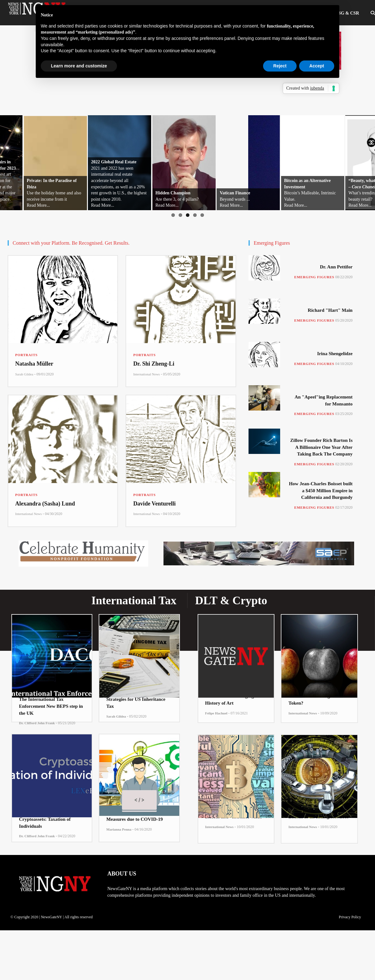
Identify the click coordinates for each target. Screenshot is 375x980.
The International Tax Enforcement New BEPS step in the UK (51, 706)
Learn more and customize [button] (79, 66)
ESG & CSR (347, 13)
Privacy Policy (350, 917)
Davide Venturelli (154, 504)
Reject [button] (280, 66)
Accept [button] (317, 66)
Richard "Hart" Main (330, 310)
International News (146, 374)
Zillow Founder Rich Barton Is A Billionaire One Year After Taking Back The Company (321, 447)
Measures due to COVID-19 (134, 819)
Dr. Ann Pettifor (336, 267)
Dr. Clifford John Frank (37, 723)
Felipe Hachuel (216, 713)
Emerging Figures (314, 277)
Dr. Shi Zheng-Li (154, 364)
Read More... (38, 205)
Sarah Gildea (24, 374)
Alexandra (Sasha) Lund (45, 504)
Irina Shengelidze (335, 354)
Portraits (26, 355)
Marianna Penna (119, 829)
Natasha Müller (34, 364)
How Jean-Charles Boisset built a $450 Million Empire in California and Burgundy (321, 490)
